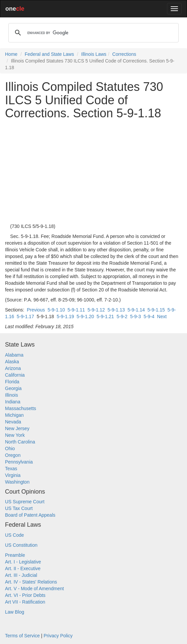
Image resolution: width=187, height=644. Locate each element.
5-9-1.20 (85, 316)
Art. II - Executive (23, 568)
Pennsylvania (19, 462)
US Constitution (21, 545)
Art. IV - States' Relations (31, 582)
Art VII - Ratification (25, 602)
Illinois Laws (94, 54)
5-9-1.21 (105, 316)
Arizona (13, 368)
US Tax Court (19, 508)
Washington (17, 482)
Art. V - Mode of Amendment (34, 589)
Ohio (10, 448)
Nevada (13, 422)
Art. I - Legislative (23, 562)
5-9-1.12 (96, 310)
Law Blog (15, 612)
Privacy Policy (58, 636)
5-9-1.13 (116, 310)
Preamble (15, 555)
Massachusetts (20, 408)
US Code (14, 535)
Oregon (13, 455)
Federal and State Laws (49, 54)
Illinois (11, 395)
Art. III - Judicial (21, 575)
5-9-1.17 (25, 316)
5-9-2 (122, 316)
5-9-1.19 (65, 316)
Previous (36, 310)
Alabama (14, 355)
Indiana (13, 402)
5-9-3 (135, 316)
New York (15, 435)
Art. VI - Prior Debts (25, 595)
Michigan (14, 415)
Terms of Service (22, 636)
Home (11, 54)
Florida (12, 382)
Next (162, 316)
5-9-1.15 (156, 310)
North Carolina (20, 442)
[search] (92, 33)
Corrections (124, 54)
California (15, 375)
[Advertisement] (93, 171)
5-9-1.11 (76, 310)
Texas (11, 469)
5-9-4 (149, 316)
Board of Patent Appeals (30, 515)
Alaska (12, 362)
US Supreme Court (25, 502)
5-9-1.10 (56, 310)
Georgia (13, 388)
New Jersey (17, 428)
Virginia (13, 475)
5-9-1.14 (136, 310)
